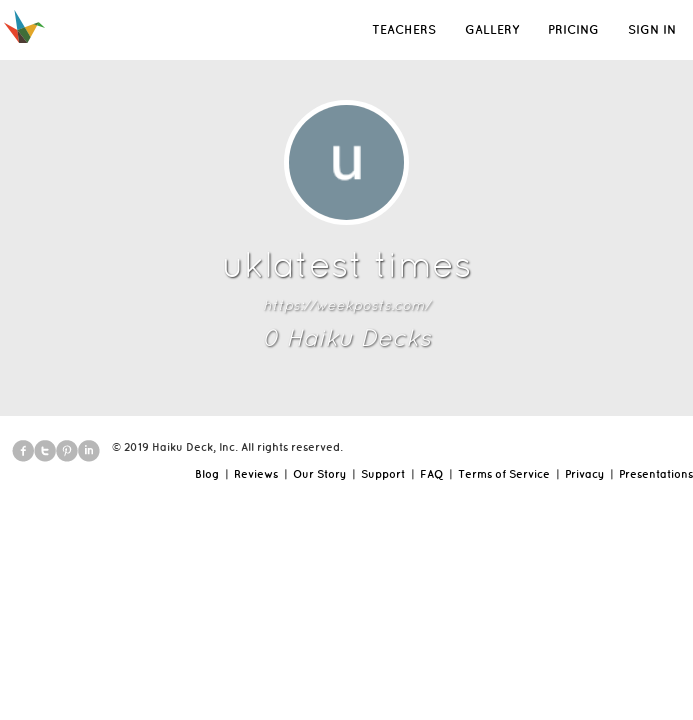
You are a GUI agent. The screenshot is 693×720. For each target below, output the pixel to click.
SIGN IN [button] (652, 29)
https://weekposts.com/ (346, 305)
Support (383, 474)
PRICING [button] (573, 29)
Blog (207, 474)
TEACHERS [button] (404, 29)
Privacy (584, 474)
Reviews (256, 474)
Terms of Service (504, 474)
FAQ (431, 474)
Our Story (319, 474)
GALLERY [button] (492, 29)
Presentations (656, 474)
